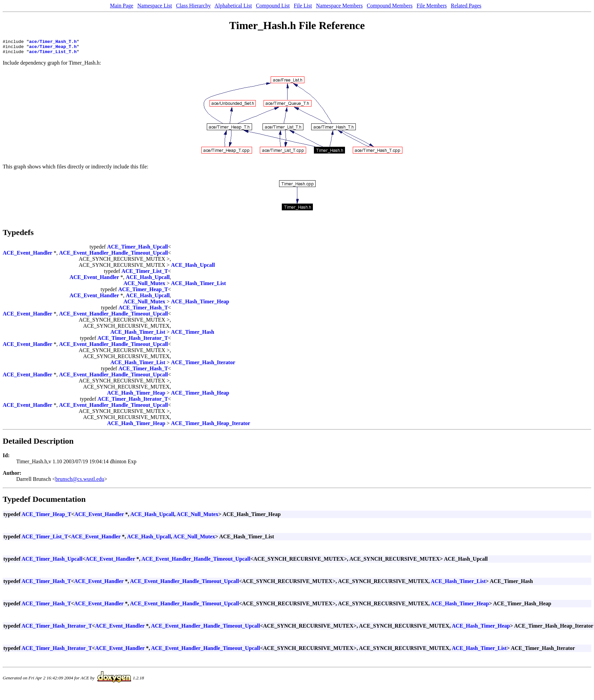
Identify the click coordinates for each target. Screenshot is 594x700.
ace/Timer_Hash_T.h (53, 42)
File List (303, 6)
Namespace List (155, 6)
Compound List (273, 6)
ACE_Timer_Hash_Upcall (138, 250)
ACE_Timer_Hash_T (143, 311)
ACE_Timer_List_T (145, 274)
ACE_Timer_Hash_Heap (200, 396)
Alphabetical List (233, 6)
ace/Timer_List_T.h (53, 54)
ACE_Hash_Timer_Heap (200, 305)
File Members (432, 6)
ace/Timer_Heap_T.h (53, 48)
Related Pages (466, 6)
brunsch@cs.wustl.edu (80, 482)
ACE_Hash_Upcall (193, 268)
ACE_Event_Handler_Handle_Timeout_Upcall (114, 256)
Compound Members (390, 6)
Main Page (122, 6)
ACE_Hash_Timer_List (198, 286)
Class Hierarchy (193, 6)
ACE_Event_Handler (28, 256)
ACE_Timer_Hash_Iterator (203, 365)
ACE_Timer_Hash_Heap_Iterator (211, 426)
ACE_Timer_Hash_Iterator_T (133, 341)
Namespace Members (339, 6)
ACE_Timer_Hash (193, 335)
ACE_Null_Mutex (145, 286)
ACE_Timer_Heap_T (143, 292)
